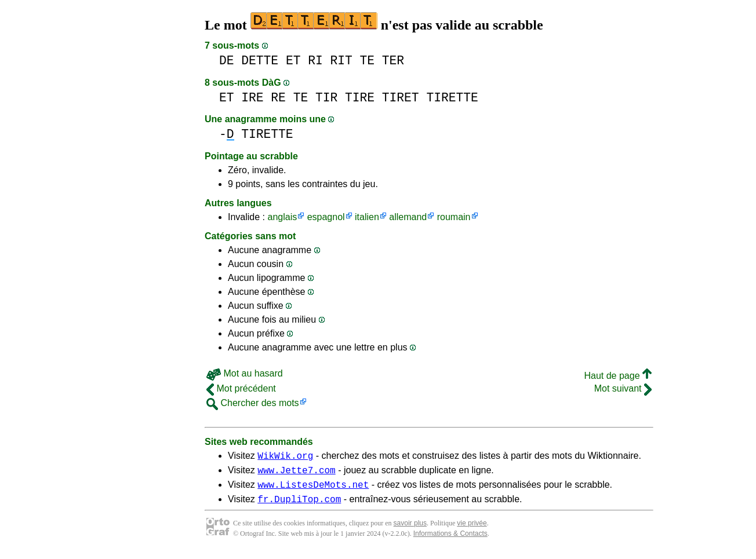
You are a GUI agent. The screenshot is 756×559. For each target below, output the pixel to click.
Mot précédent (241, 388)
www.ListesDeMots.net (313, 489)
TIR (326, 98)
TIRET (401, 98)
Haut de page (618, 376)
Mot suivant (623, 388)
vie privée (472, 530)
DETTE (260, 61)
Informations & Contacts (450, 540)
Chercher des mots (253, 403)
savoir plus (410, 530)
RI (315, 61)
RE (278, 98)
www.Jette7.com (296, 473)
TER (393, 61)
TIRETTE (452, 98)
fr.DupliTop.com (299, 506)
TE (368, 61)
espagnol (326, 217)
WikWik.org (285, 457)
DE (227, 61)
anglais (282, 217)
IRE (252, 98)
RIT (341, 61)
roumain (454, 217)
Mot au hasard (245, 373)
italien (367, 217)
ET (293, 61)
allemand (408, 217)
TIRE (360, 98)
